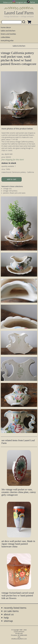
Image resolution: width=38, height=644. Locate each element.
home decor (6, 27)
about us (9, 614)
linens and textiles (8, 34)
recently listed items (15, 608)
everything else (7, 40)
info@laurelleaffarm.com (19, 639)
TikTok (32, 2)
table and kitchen (8, 31)
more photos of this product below (17, 129)
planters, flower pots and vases (14, 193)
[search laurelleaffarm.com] (24, 22)
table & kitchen (19, 46)
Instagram (19, 2)
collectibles (5, 37)
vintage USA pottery (10, 191)
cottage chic (7, 189)
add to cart (12, 179)
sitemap (8, 621)
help (6, 618)
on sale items (11, 611)
